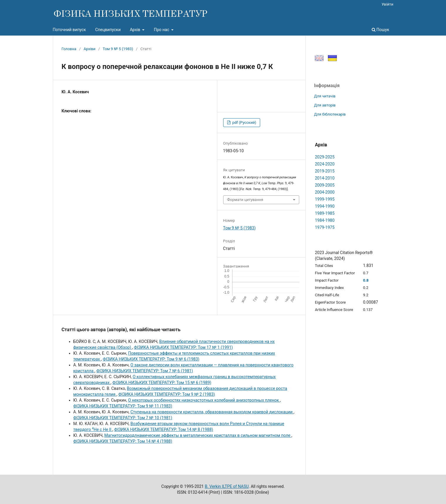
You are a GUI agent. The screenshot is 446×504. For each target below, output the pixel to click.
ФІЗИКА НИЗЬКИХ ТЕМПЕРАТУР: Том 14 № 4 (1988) (123, 441)
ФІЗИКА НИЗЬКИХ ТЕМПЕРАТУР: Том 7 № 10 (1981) (123, 418)
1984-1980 (325, 220)
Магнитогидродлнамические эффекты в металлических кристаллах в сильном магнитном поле (198, 435)
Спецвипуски (108, 30)
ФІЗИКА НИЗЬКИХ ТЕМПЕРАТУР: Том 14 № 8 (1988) (164, 429)
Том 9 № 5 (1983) (118, 49)
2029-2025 (325, 157)
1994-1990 (325, 206)
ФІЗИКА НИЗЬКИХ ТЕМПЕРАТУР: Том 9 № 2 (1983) (167, 394)
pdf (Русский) (244, 122)
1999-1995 (325, 199)
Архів (136, 30)
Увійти (388, 4)
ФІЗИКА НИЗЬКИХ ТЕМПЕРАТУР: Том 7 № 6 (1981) (145, 371)
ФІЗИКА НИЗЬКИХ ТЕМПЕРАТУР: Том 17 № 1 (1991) (183, 347)
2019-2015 (325, 171)
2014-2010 (325, 178)
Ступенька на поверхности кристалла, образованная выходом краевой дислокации (212, 412)
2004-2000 (325, 192)
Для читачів (325, 96)
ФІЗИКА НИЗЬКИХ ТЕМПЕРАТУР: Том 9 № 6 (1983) (151, 359)
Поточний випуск (69, 30)
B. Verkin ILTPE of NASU (227, 486)
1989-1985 (325, 213)
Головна (69, 49)
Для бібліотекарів (330, 114)
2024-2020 (325, 164)
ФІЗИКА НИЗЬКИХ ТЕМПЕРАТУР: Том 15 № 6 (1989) (162, 383)
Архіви (90, 49)
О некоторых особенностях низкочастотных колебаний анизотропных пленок (204, 400)
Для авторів (325, 105)
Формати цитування (245, 200)
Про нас (162, 30)
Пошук (381, 30)
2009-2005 (325, 185)
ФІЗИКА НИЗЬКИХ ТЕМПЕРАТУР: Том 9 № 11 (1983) (123, 406)
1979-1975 (325, 227)
